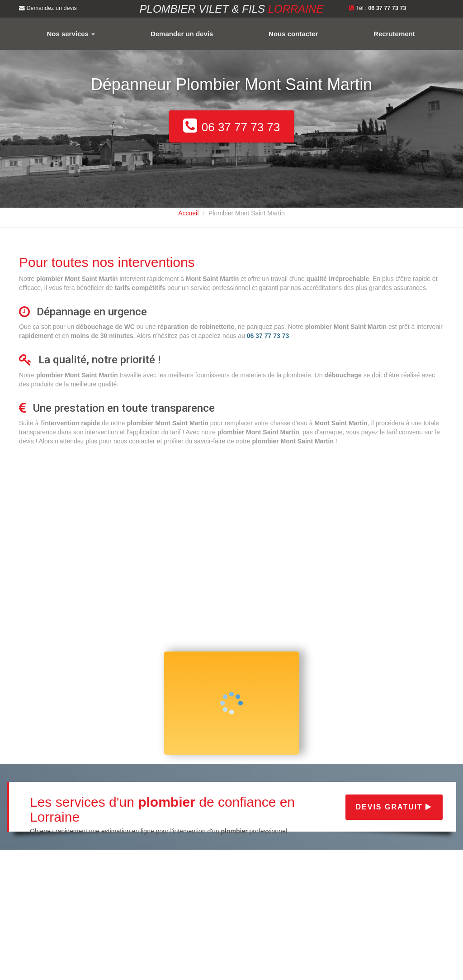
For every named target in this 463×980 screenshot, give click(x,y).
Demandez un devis (48, 8)
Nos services (71, 34)
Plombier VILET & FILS (232, 9)
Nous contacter (293, 34)
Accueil (188, 213)
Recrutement (394, 34)
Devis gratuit (394, 807)
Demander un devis (182, 34)
